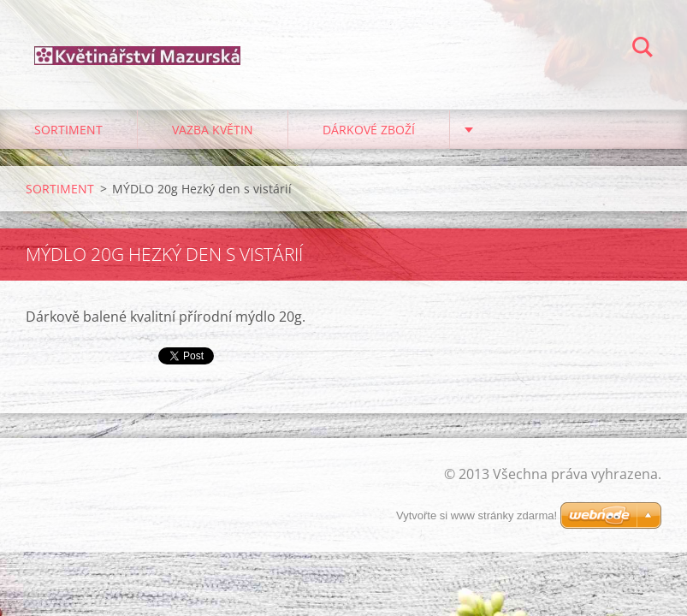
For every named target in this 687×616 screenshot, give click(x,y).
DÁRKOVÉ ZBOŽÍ (369, 130)
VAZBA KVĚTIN (213, 130)
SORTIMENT (68, 130)
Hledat (643, 50)
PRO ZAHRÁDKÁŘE (536, 130)
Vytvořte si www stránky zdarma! (477, 515)
